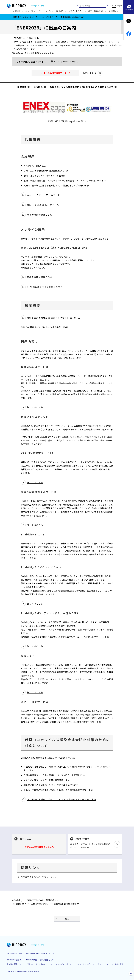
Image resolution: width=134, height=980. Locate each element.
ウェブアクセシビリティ (85, 964)
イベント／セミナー (47, 17)
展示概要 (38, 87)
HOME (16, 17)
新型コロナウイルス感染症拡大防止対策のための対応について (82, 87)
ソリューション (29, 17)
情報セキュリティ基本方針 (37, 964)
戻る (67, 919)
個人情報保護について (15, 964)
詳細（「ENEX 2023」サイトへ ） (44, 205)
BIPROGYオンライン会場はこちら (45, 287)
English (120, 6)
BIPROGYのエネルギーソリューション (39, 877)
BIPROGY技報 (31, 960)
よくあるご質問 (117, 964)
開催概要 (22, 87)
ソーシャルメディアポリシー (62, 964)
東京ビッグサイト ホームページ (43, 195)
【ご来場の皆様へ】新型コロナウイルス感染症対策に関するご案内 (62, 800)
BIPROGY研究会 (14, 960)
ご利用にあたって (47, 960)
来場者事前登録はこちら (40, 215)
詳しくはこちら (35, 407)
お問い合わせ (91, 74)
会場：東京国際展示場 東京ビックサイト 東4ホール (54, 318)
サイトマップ (103, 964)
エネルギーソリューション (67, 61)
